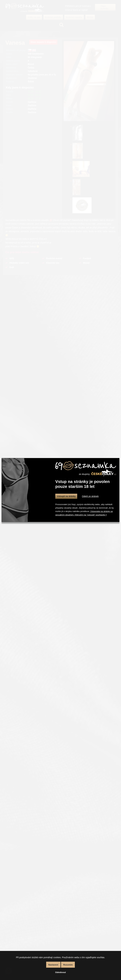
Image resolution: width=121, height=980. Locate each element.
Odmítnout (60, 972)
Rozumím (68, 965)
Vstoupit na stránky (66, 496)
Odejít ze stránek (90, 496)
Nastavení (53, 965)
